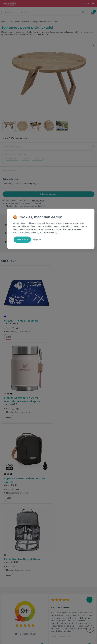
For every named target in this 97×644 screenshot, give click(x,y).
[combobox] (41, 12)
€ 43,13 (58, 323)
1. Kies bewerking (11, 146)
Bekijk (9, 336)
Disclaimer (64, 634)
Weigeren (37, 239)
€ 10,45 (11, 320)
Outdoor (16, 22)
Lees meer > (42, 35)
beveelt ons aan (25, 471)
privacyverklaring (32, 232)
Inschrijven (81, 577)
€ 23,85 (58, 396)
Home (4, 22)
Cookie (54, 634)
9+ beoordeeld (38, 201)
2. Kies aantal (9, 171)
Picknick (26, 22)
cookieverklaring (50, 232)
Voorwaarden (35, 634)
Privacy (46, 634)
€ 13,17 (10, 399)
